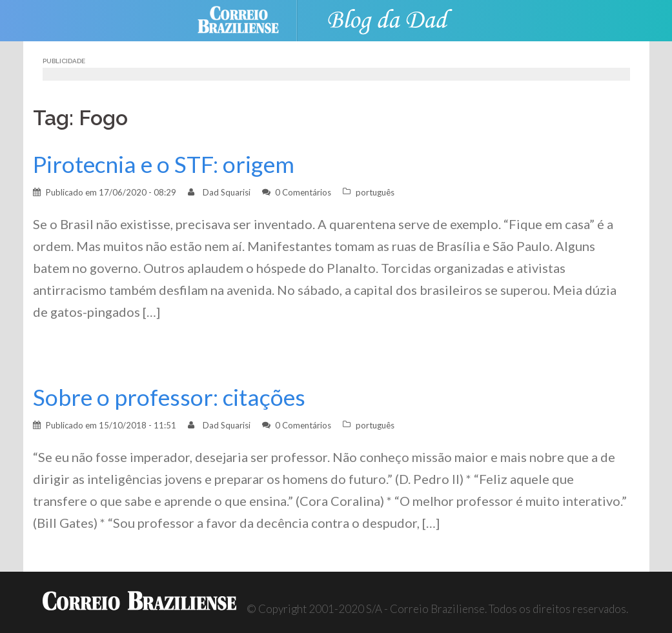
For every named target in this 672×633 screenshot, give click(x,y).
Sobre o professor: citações (169, 397)
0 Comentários (303, 192)
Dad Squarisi (227, 192)
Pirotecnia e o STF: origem (164, 164)
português (375, 192)
